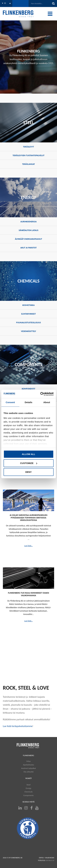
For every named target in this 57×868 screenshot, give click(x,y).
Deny (29, 472)
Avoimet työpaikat (28, 768)
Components (28, 795)
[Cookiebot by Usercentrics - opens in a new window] (41, 394)
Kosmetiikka (28, 305)
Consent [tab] (10, 402)
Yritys (28, 761)
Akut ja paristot (28, 248)
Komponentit (28, 389)
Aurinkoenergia (28, 222)
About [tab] (47, 402)
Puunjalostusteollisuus (28, 323)
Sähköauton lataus (28, 230)
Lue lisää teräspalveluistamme (18, 726)
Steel (28, 785)
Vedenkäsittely (28, 331)
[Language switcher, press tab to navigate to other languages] (6, 3)
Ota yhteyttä (28, 772)
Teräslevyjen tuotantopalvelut (28, 155)
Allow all (29, 454)
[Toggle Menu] (50, 14)
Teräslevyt (29, 147)
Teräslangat (29, 164)
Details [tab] (29, 402)
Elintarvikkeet (29, 314)
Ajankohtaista (29, 765)
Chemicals (28, 792)
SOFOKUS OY (50, 860)
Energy (28, 788)
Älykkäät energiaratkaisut (28, 239)
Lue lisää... (28, 546)
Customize (29, 463)
